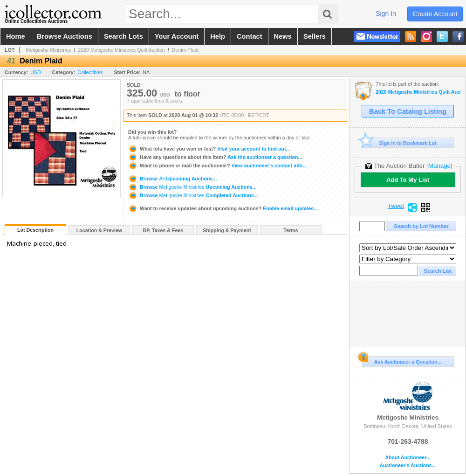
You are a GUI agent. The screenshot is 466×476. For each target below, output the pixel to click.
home (16, 36)
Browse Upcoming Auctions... (172, 179)
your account (177, 36)
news (283, 36)
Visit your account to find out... (209, 149)
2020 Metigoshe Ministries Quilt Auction (121, 50)
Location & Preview (99, 230)
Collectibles (90, 72)
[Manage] (439, 166)
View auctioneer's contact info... (217, 166)
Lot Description (35, 230)
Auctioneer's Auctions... (408, 466)
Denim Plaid (185, 50)
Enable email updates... (223, 208)
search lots (123, 36)
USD (36, 72)
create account (435, 14)
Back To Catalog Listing (408, 111)
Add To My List (408, 180)
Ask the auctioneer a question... (215, 157)
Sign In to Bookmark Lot (399, 143)
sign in (386, 14)
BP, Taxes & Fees (163, 230)
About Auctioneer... (408, 458)
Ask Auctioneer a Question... (401, 360)
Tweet (396, 206)
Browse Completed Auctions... (193, 195)
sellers (315, 36)
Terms (291, 230)
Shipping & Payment (227, 230)
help (218, 36)
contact (250, 36)
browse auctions (65, 36)
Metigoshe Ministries (48, 50)
